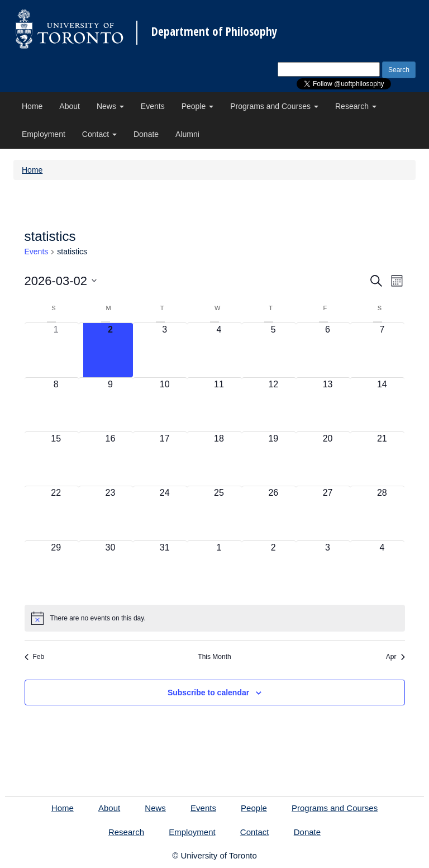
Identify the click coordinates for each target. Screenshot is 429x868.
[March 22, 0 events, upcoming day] (56, 513)
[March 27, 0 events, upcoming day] (328, 513)
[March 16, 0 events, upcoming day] (110, 459)
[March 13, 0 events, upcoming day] (328, 405)
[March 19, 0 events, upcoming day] (273, 459)
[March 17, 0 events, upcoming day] (165, 459)
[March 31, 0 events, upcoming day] (165, 568)
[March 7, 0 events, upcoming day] (382, 350)
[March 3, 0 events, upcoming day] (165, 350)
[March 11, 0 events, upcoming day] (219, 405)
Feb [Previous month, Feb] (35, 657)
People (197, 106)
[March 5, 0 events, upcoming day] (273, 350)
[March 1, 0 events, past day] (56, 350)
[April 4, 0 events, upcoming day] (382, 568)
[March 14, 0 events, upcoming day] (382, 405)
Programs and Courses (274, 106)
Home (32, 106)
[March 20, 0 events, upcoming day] (328, 459)
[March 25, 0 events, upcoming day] (219, 513)
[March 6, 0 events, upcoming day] (328, 350)
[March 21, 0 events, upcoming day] (382, 459)
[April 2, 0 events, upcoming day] (273, 568)
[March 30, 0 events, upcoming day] (110, 568)
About (70, 106)
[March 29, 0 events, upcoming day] (56, 568)
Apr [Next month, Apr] (395, 657)
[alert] (215, 618)
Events (153, 106)
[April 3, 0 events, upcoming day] (328, 568)
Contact (99, 134)
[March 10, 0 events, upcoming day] (165, 405)
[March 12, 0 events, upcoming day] (273, 405)
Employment (44, 134)
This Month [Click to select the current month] (214, 657)
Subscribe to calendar (208, 692)
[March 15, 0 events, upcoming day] (56, 459)
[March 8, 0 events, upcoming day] (56, 405)
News (110, 106)
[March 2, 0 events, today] (110, 350)
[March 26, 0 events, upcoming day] (273, 513)
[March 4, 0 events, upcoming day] (219, 350)
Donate (146, 134)
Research (356, 106)
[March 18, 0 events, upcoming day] (219, 459)
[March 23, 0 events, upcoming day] (110, 513)
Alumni (187, 134)
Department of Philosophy (214, 32)
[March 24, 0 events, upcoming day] (165, 513)
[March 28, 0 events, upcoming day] (382, 513)
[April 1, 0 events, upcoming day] (219, 568)
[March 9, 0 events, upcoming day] (110, 405)
